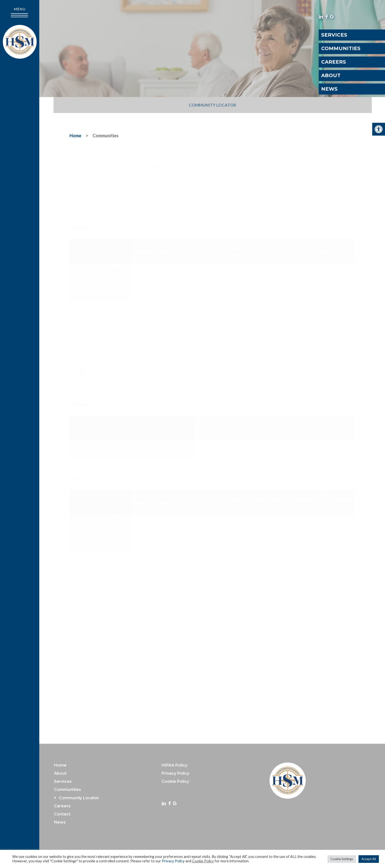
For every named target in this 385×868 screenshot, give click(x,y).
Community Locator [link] (213, 105)
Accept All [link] (369, 859)
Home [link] (60, 765)
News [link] (60, 822)
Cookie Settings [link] (342, 859)
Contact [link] (62, 814)
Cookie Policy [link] (203, 861)
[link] (379, 129)
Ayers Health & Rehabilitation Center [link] (112, 276)
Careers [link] (62, 806)
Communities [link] (68, 790)
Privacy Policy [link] (173, 861)
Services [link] (63, 781)
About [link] (60, 773)
